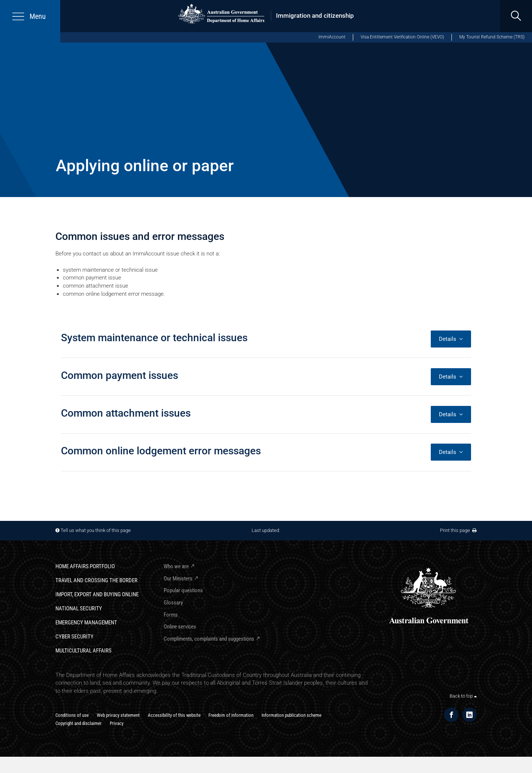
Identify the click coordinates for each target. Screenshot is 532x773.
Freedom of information (231, 715)
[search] (516, 16)
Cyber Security (74, 637)
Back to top (463, 696)
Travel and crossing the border (96, 580)
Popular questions (183, 590)
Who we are (176, 566)
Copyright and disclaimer (79, 723)
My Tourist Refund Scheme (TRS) (492, 37)
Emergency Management (86, 623)
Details (451, 339)
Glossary (173, 603)
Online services (180, 627)
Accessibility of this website (174, 715)
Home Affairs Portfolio (85, 566)
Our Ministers (178, 579)
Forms (171, 615)
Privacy (117, 723)
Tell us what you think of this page (96, 530)
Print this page (458, 530)
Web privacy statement (118, 715)
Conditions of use (72, 715)
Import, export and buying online (97, 594)
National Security (79, 608)
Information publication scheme (291, 715)
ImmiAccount (332, 37)
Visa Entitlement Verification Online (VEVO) (402, 37)
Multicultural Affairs (83, 651)
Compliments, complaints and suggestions (209, 639)
